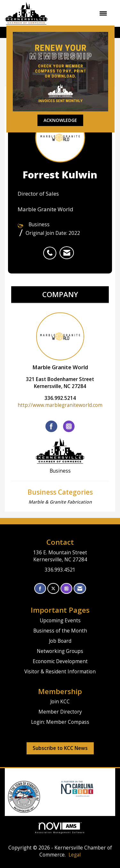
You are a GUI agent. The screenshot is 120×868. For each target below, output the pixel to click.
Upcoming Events (60, 621)
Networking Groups (60, 651)
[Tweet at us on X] (53, 589)
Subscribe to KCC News (60, 748)
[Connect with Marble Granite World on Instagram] (69, 426)
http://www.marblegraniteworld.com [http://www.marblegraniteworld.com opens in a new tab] (60, 405)
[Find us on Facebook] (40, 589)
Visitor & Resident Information (60, 672)
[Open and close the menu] (81, 13)
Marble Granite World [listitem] (60, 342)
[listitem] (51, 250)
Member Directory (60, 712)
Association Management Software (60, 828)
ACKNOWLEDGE (60, 120)
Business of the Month (60, 631)
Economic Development (60, 661)
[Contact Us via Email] (80, 589)
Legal (75, 855)
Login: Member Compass (60, 722)
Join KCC (60, 702)
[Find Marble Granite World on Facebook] (51, 426)
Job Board (60, 641)
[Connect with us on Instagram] (66, 589)
